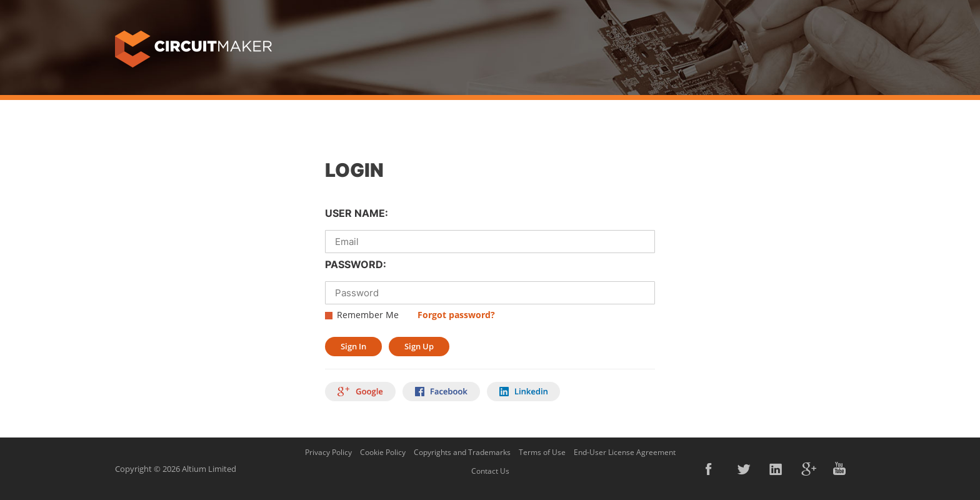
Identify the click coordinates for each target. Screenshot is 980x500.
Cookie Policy (383, 452)
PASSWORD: (356, 264)
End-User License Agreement (625, 452)
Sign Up (419, 346)
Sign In (353, 346)
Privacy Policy (328, 452)
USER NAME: (357, 213)
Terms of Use (542, 452)
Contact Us (490, 471)
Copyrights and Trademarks (462, 452)
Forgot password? (456, 315)
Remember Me (368, 315)
